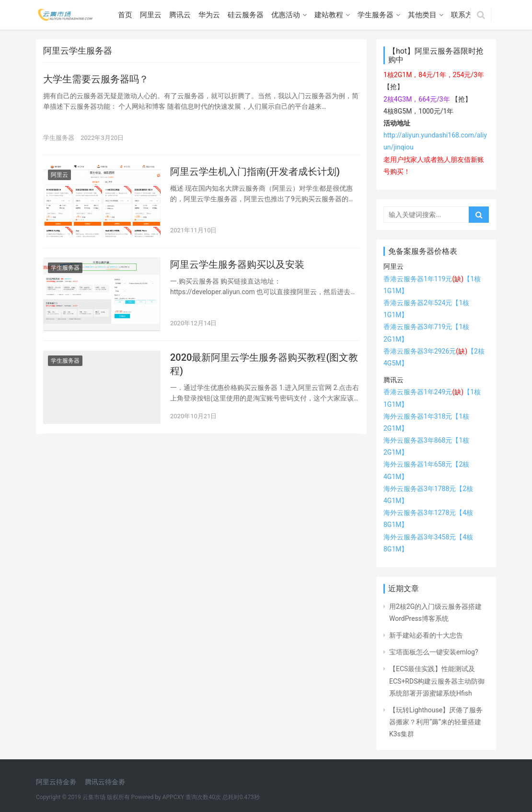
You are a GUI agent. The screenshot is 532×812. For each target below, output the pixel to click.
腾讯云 (180, 15)
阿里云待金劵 (56, 782)
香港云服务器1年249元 (423, 392)
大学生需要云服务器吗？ (96, 79)
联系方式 (465, 15)
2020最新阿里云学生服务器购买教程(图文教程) (264, 364)
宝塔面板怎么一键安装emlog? (434, 652)
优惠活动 (286, 15)
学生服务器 (376, 15)
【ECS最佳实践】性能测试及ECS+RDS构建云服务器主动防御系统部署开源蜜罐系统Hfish (437, 681)
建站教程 (329, 15)
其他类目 (422, 15)
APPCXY (173, 797)
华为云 (209, 15)
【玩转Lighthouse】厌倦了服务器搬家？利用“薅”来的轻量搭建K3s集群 (436, 722)
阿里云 (151, 15)
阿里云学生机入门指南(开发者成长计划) (255, 172)
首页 (125, 15)
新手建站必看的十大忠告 (426, 635)
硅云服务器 (246, 15)
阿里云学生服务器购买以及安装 (237, 264)
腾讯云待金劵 (105, 782)
